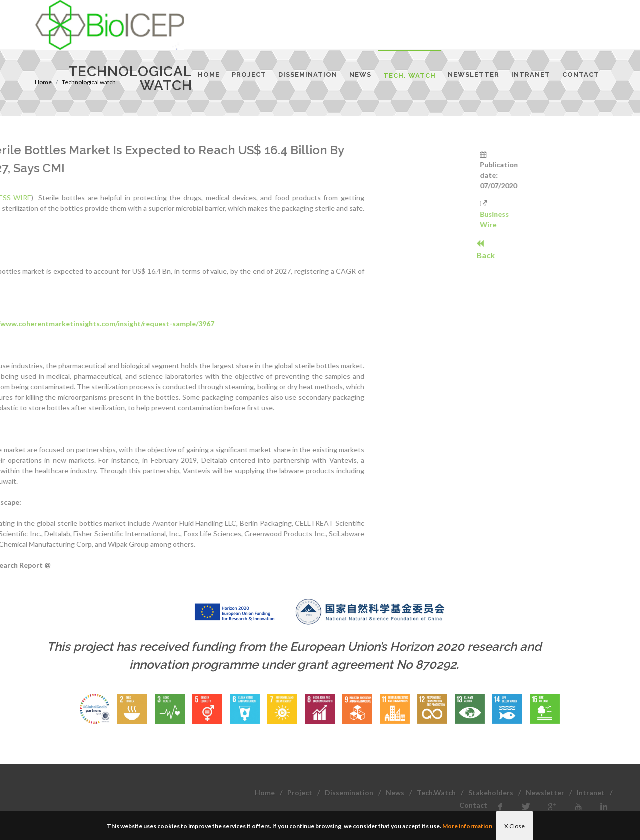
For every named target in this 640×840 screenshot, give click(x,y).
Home (265, 793)
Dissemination (349, 793)
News (395, 793)
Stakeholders (491, 793)
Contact (473, 805)
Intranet (591, 793)
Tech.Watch (436, 793)
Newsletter (545, 793)
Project (300, 793)
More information (467, 826)
